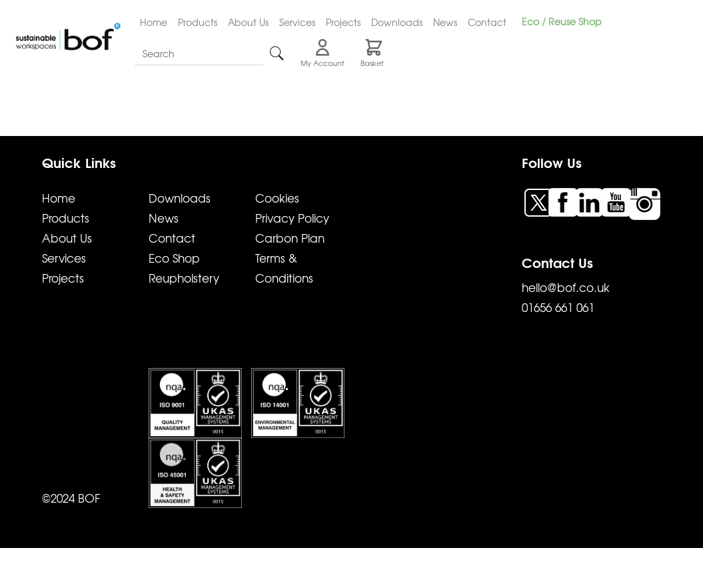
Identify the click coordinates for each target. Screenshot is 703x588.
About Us (248, 22)
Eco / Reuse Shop (562, 21)
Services (297, 22)
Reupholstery (184, 278)
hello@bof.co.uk (566, 287)
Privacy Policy (292, 218)
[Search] (199, 54)
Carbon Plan (290, 238)
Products (198, 22)
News (445, 22)
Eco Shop (174, 258)
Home (154, 22)
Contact (487, 22)
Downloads (397, 22)
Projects (343, 22)
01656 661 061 (558, 307)
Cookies (277, 198)
